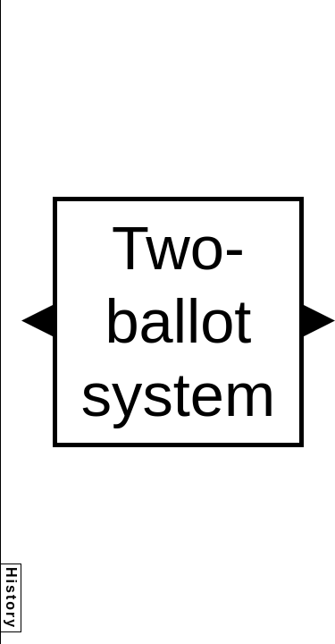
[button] (37, 321)
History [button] (11, 598)
